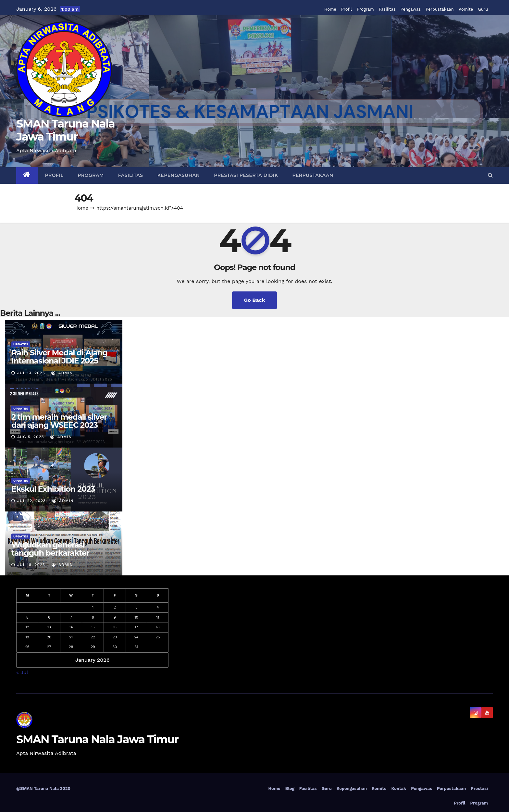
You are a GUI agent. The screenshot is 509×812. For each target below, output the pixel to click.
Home (330, 9)
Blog (290, 788)
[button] (490, 175)
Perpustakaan (440, 9)
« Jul (22, 672)
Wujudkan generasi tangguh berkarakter (50, 549)
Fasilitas (387, 9)
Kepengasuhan (179, 175)
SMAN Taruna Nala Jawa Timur (65, 130)
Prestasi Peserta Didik (246, 175)
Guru (483, 9)
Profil (347, 9)
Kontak (399, 788)
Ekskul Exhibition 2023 (53, 489)
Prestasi (479, 788)
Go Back (255, 300)
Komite (466, 9)
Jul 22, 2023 (31, 501)
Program (365, 9)
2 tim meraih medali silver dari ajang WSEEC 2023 (59, 421)
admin (62, 373)
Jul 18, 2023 (31, 565)
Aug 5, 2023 (31, 437)
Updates (21, 344)
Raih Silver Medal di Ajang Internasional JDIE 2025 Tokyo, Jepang (59, 361)
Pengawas (411, 9)
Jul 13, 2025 (31, 373)
